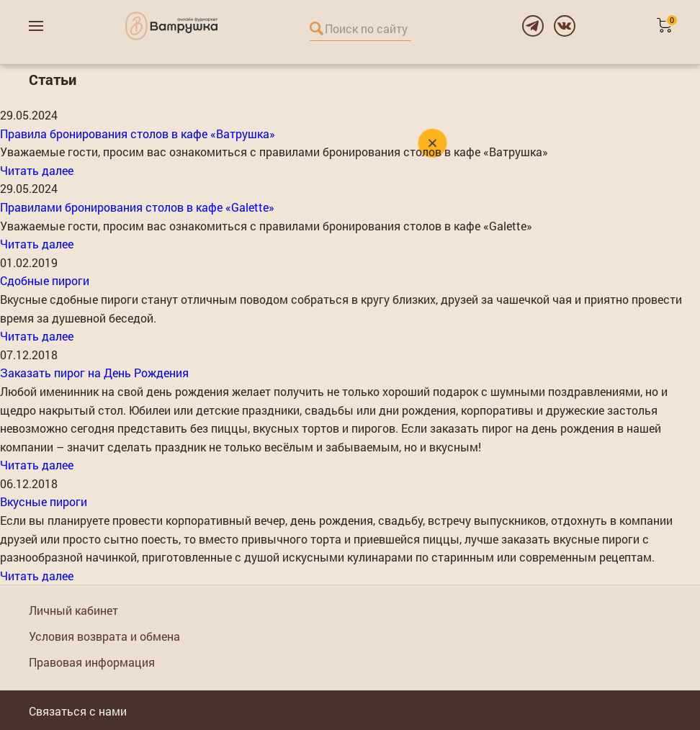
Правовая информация (92, 662)
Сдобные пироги (45, 280)
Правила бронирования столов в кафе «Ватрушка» (138, 134)
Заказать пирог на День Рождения (94, 373)
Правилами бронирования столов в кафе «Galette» (137, 207)
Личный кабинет (73, 610)
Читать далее (37, 170)
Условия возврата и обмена (104, 636)
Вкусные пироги (44, 501)
